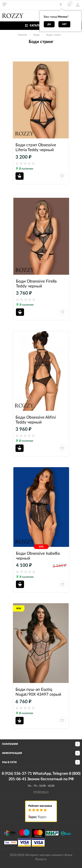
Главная (22, 35)
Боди (37, 35)
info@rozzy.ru (41, 792)
